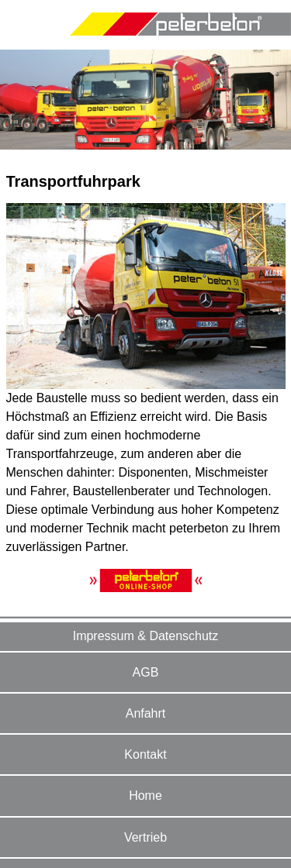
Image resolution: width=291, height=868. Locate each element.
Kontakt (145, 754)
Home (145, 796)
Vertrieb (145, 837)
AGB (146, 672)
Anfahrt (146, 713)
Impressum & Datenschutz (146, 636)
